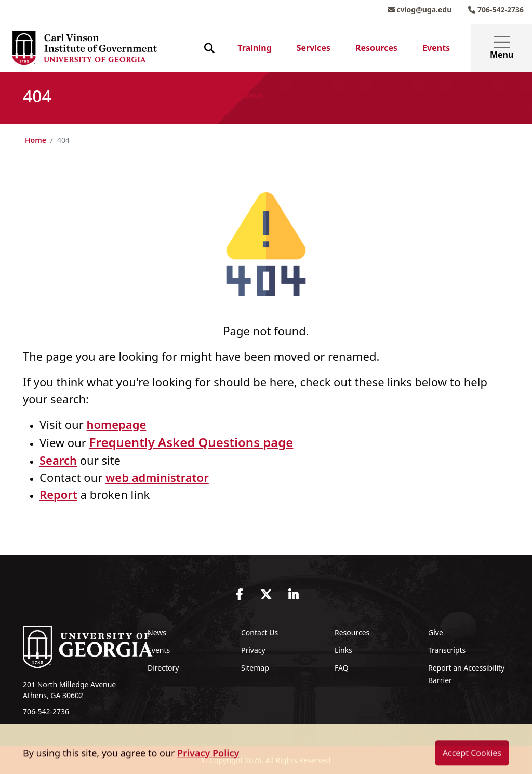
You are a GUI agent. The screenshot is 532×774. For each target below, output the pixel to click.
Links (343, 650)
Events (436, 48)
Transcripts (447, 650)
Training (254, 48)
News (157, 632)
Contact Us (260, 632)
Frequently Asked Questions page (191, 442)
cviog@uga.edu (420, 10)
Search (58, 460)
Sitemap (255, 668)
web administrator (157, 477)
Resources (376, 48)
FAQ (342, 668)
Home (36, 140)
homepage (116, 424)
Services (314, 48)
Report (58, 494)
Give (436, 632)
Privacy (253, 650)
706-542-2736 (496, 10)
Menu (502, 48)
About (250, 95)
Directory (163, 668)
